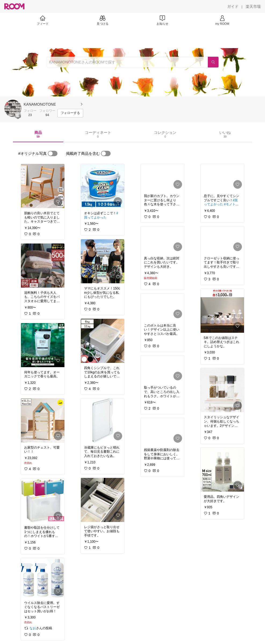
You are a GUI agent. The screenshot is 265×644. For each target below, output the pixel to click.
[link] (43, 186)
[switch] (53, 153)
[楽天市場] (253, 6)
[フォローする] (70, 113)
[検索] (213, 62)
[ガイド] (233, 6)
